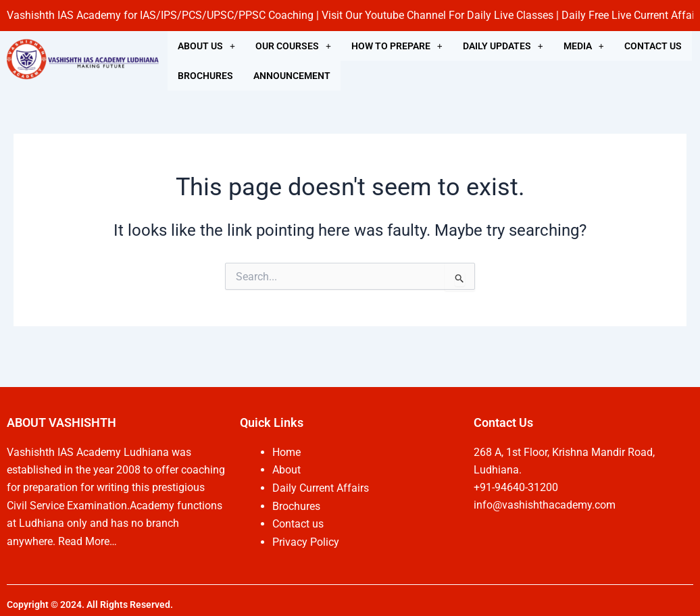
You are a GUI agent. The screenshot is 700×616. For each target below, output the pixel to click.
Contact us (298, 523)
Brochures (296, 506)
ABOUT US (206, 46)
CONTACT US (653, 46)
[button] (206, 46)
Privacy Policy (306, 541)
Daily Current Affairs (321, 487)
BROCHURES (205, 76)
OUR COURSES (293, 46)
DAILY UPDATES (503, 46)
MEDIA (584, 46)
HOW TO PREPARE (397, 46)
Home (286, 452)
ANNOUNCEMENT (292, 76)
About (286, 470)
